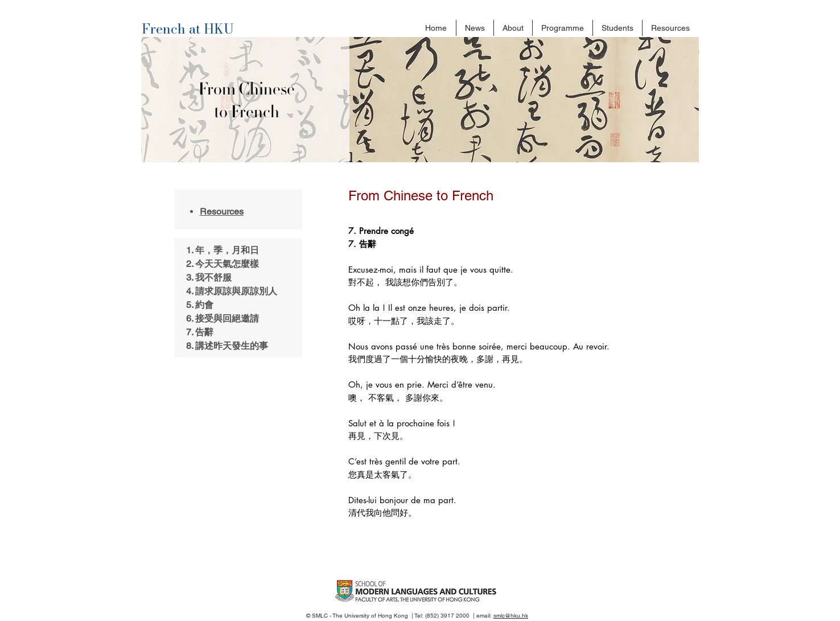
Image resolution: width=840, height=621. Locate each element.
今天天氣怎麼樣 (227, 264)
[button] (513, 28)
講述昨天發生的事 (232, 346)
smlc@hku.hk (511, 616)
